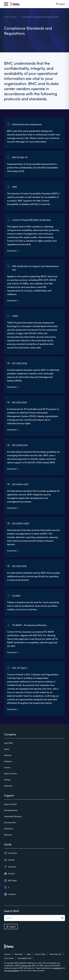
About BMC (9, 743)
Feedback (8, 761)
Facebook (10, 867)
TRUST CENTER (10, 17)
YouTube (9, 874)
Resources (8, 835)
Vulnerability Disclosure (13, 816)
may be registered (11, 971)
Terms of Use (26, 965)
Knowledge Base (11, 810)
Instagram (10, 894)
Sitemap (7, 780)
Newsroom (8, 786)
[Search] (63, 918)
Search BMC (12, 911)
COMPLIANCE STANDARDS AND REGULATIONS (40, 17)
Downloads (8, 829)
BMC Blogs (10, 880)
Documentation (10, 822)
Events (7, 749)
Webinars (8, 755)
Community (10, 853)
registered (57, 968)
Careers (7, 767)
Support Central (10, 804)
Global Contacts (10, 774)
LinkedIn (9, 860)
